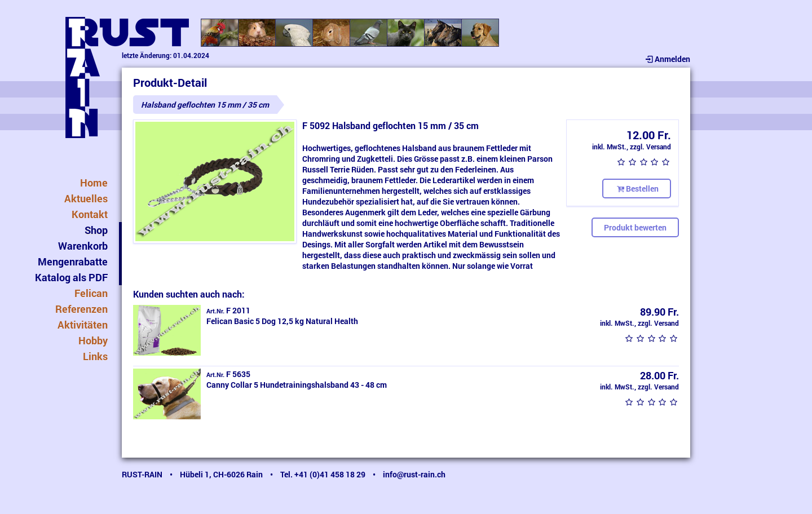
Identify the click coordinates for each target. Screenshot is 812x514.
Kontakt (90, 214)
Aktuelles (86, 198)
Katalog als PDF (71, 277)
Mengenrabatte (73, 262)
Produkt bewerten (635, 227)
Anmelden (667, 59)
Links (95, 356)
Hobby (93, 340)
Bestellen (637, 189)
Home (94, 183)
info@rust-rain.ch (414, 474)
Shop (96, 230)
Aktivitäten (83, 325)
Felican (91, 293)
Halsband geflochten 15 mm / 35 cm (205, 105)
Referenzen (81, 309)
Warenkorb (83, 246)
